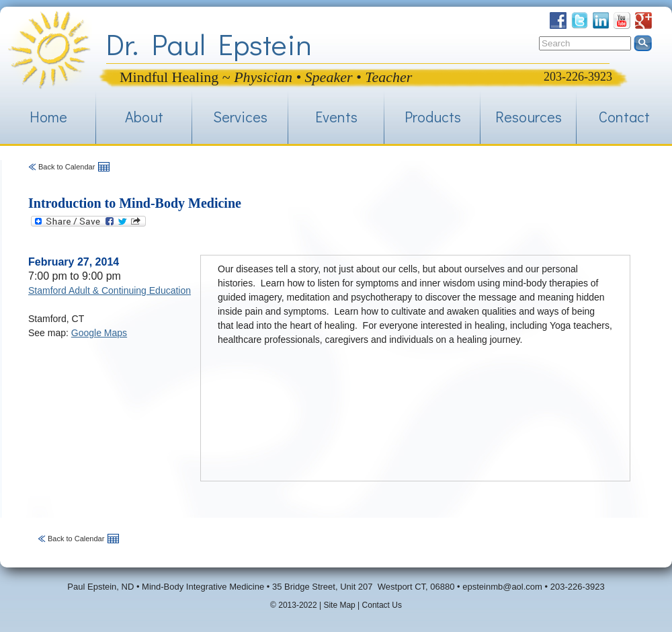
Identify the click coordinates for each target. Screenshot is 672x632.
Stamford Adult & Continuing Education (110, 290)
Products (433, 117)
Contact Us (382, 605)
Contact (624, 117)
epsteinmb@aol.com (502, 587)
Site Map (339, 605)
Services (240, 117)
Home (48, 117)
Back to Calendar (67, 167)
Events (336, 117)
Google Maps (99, 333)
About (144, 117)
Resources (529, 117)
